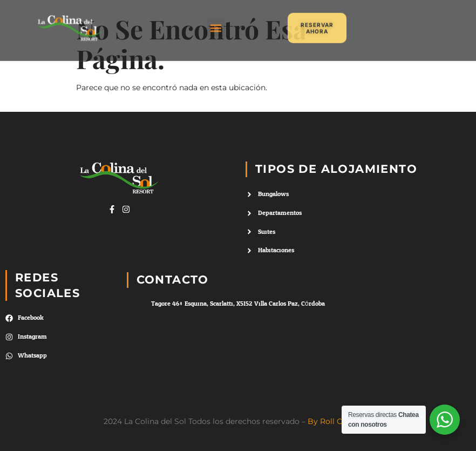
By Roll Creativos (340, 421)
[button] (216, 23)
